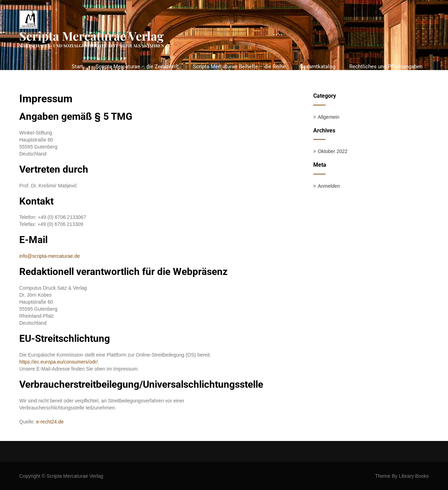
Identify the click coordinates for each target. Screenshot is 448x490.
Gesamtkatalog (317, 67)
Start (77, 67)
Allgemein (328, 117)
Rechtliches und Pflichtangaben (386, 67)
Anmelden (329, 186)
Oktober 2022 (333, 151)
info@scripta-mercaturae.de (50, 256)
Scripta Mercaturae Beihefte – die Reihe (239, 67)
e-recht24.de (49, 422)
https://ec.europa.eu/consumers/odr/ (58, 362)
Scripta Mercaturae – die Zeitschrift (137, 67)
